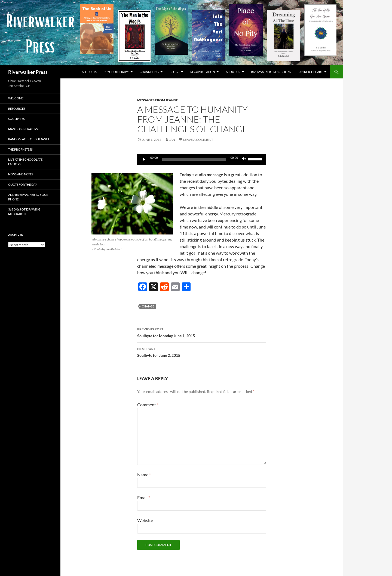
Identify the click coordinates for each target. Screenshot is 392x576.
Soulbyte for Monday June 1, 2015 (202, 332)
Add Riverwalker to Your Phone (28, 197)
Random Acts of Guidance (29, 139)
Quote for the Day (23, 185)
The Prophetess (20, 149)
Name (144, 475)
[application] (202, 159)
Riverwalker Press (28, 72)
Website (145, 520)
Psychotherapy (116, 72)
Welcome (16, 98)
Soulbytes (16, 119)
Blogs (174, 72)
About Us (233, 72)
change (148, 306)
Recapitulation (203, 72)
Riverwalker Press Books (271, 72)
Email (144, 497)
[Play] (144, 159)
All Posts (89, 72)
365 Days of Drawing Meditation (24, 212)
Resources (17, 109)
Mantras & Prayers (23, 129)
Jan (172, 140)
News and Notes (21, 174)
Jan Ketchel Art (310, 72)
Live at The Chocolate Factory (25, 162)
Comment (148, 405)
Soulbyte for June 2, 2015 (202, 352)
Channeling (149, 72)
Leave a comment (198, 140)
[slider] (194, 159)
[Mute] (244, 159)
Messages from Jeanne (158, 100)
